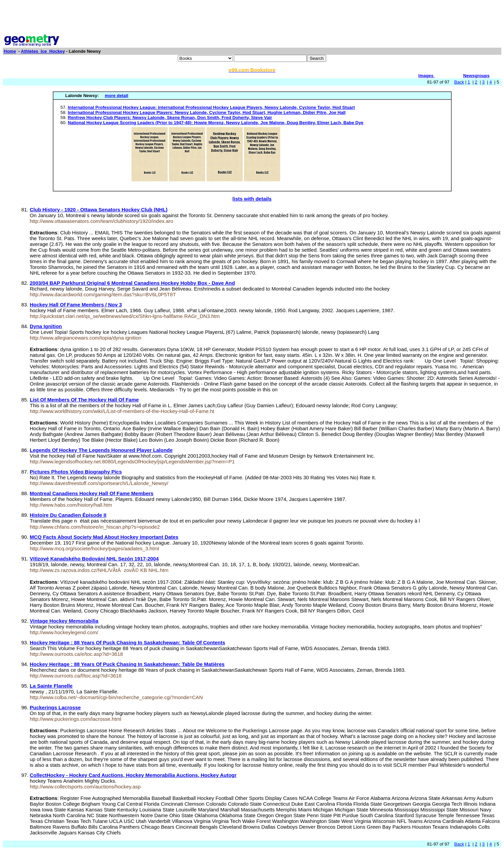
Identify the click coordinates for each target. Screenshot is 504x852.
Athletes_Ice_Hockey (43, 51)
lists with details (252, 199)
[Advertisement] (252, 18)
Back (459, 82)
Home (10, 51)
